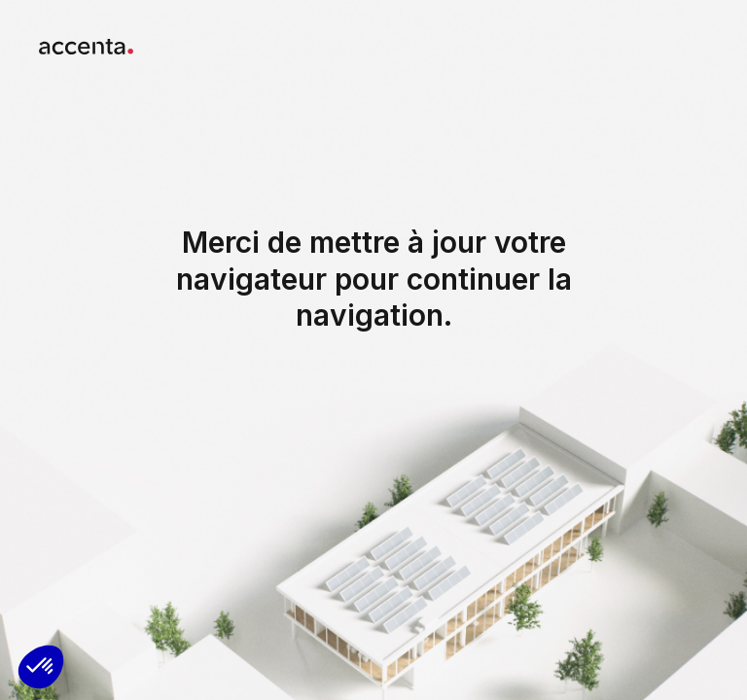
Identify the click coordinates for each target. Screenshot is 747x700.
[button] (41, 667)
